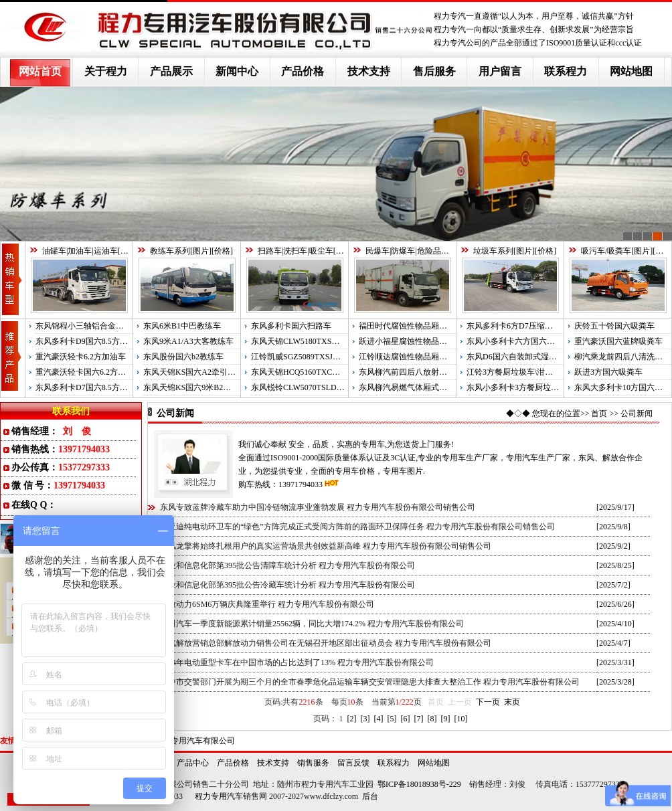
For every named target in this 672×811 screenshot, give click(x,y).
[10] (461, 719)
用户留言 (500, 71)
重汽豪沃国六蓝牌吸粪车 (618, 341)
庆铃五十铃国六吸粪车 (614, 326)
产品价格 (303, 71)
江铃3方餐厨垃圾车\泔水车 (514, 372)
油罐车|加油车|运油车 (80, 251)
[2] (352, 719)
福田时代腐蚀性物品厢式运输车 (415, 326)
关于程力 (106, 71)
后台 (370, 796)
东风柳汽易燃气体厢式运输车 (411, 387)
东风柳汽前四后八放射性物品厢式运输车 (431, 372)
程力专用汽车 (219, 796)
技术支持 (369, 71)
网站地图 (631, 71)
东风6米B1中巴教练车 (182, 326)
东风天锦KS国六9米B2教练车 (195, 387)
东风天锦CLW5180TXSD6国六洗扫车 (316, 341)
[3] (365, 719)
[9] (446, 719)
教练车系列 (170, 251)
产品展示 (171, 71)
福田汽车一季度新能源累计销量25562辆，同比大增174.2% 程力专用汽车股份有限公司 (312, 624)
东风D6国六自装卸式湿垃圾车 (520, 357)
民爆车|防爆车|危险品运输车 (415, 251)
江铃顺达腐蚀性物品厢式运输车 (415, 357)
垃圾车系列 (493, 251)
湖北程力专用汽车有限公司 (187, 741)
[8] (432, 719)
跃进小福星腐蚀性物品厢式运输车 (419, 341)
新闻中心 (237, 71)
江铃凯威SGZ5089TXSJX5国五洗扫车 (317, 357)
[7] (419, 719)
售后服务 (434, 71)
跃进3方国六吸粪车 (608, 372)
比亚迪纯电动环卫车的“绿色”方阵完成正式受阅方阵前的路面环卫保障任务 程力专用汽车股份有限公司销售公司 (357, 527)
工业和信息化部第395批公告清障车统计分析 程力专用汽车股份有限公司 (287, 565)
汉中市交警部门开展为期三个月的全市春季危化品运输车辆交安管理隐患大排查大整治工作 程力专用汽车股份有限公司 (370, 682)
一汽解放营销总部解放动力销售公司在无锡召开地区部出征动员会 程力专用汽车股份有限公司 (326, 643)
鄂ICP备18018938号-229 (419, 784)
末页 (512, 702)
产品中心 (193, 763)
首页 (599, 414)
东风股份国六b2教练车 (183, 357)
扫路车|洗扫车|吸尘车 (296, 251)
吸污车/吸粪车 (606, 251)
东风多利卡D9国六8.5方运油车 (90, 341)
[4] (379, 719)
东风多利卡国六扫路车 (291, 326)
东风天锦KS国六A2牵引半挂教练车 (205, 372)
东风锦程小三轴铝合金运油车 (88, 326)
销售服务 (313, 763)
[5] (392, 719)
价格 (222, 251)
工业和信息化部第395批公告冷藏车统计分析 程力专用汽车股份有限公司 (287, 585)
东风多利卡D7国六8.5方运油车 (90, 387)
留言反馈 (353, 763)
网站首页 (40, 71)
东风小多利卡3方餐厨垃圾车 (517, 387)
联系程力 (566, 71)
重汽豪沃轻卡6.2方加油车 (81, 357)
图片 (129, 251)
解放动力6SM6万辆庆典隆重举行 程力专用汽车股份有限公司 (267, 604)
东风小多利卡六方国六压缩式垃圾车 (531, 341)
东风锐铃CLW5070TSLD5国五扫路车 (316, 387)
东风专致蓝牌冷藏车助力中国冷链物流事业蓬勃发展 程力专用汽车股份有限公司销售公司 (318, 507)
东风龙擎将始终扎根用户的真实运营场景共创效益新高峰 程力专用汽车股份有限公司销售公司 (326, 546)
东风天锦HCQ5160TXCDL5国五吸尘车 (319, 372)
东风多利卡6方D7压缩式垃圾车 (522, 326)
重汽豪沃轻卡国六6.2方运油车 (89, 372)
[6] (406, 719)
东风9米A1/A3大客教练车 (188, 341)
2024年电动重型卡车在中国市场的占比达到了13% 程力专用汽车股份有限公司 (297, 662)
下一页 (488, 702)
